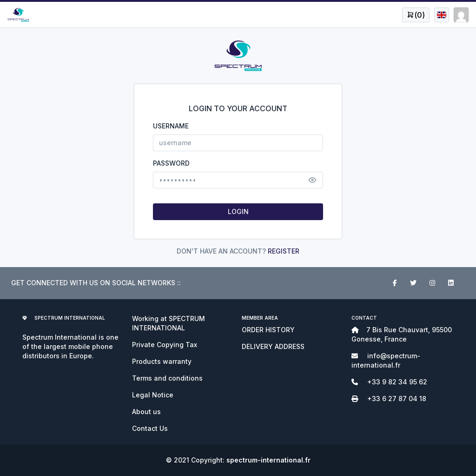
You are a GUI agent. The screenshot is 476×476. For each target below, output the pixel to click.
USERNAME (171, 126)
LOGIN (238, 211)
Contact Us (150, 428)
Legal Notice (153, 395)
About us (146, 412)
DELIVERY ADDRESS (273, 346)
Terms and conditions (167, 378)
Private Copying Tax (165, 345)
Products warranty (162, 361)
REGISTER (284, 251)
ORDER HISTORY (268, 330)
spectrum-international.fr (268, 460)
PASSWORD (171, 163)
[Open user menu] (416, 15)
